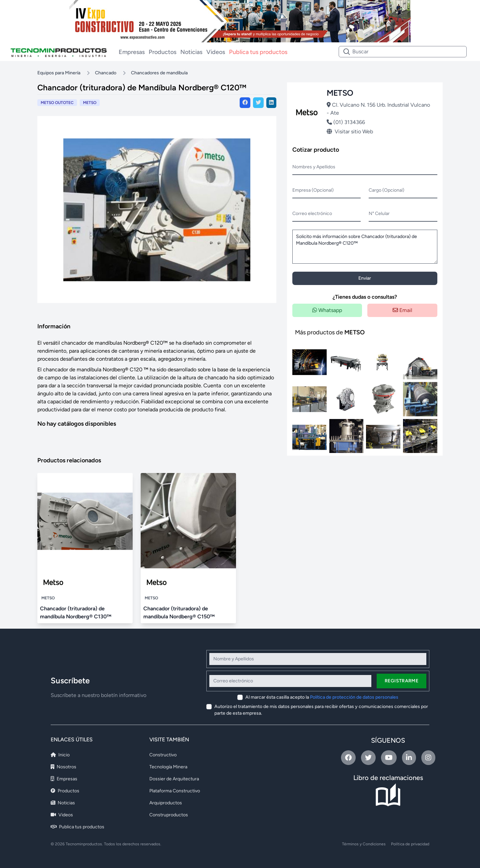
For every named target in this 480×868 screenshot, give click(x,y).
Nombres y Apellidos (314, 167)
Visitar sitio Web (350, 131)
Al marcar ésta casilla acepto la (322, 697)
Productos (162, 52)
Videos (216, 52)
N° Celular (379, 213)
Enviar (365, 278)
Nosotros (63, 767)
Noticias (191, 52)
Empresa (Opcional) (313, 190)
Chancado (106, 73)
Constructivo (163, 755)
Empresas (132, 52)
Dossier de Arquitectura (174, 779)
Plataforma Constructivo (175, 791)
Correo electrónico (312, 213)
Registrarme (401, 681)
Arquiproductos (166, 803)
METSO (90, 103)
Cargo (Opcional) (386, 190)
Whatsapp (327, 310)
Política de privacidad (410, 844)
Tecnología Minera (168, 767)
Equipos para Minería (59, 73)
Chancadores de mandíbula (159, 73)
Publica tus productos (258, 52)
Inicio (60, 755)
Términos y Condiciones (364, 844)
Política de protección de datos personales (354, 697)
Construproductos (169, 815)
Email (402, 310)
